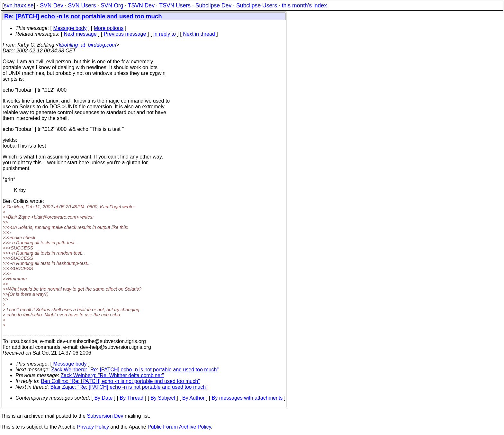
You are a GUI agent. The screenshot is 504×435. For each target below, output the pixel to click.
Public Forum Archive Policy (179, 427)
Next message (80, 34)
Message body (70, 28)
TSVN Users (175, 5)
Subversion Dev (105, 416)
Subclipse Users (257, 5)
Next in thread (199, 34)
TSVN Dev (141, 5)
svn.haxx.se (19, 5)
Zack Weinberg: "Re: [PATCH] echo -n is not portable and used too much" (135, 370)
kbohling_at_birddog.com (88, 45)
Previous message (125, 34)
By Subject (163, 398)
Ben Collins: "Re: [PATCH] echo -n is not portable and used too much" (120, 381)
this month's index (304, 5)
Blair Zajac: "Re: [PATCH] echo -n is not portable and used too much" (129, 387)
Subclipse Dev (213, 5)
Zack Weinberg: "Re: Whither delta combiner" (112, 375)
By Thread (132, 398)
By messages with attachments (247, 398)
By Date (103, 398)
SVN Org (112, 5)
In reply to (165, 34)
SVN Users (82, 5)
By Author (193, 398)
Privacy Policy (93, 427)
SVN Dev (51, 5)
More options (109, 28)
